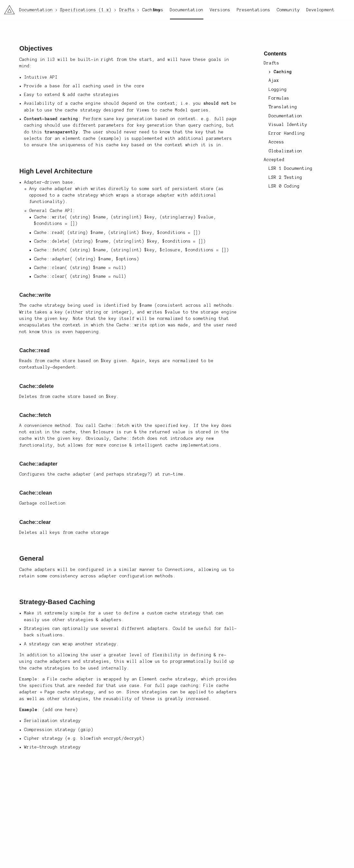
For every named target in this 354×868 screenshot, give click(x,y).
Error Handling (287, 133)
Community (288, 10)
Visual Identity (288, 125)
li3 (7, 8)
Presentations (254, 10)
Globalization (285, 151)
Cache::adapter (38, 464)
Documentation (187, 10)
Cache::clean (36, 493)
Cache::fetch (35, 415)
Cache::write (35, 295)
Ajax (274, 81)
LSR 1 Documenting (290, 169)
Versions (220, 10)
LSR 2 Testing (285, 178)
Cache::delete (37, 386)
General (32, 558)
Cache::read (34, 350)
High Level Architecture (56, 171)
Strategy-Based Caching (57, 602)
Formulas (279, 98)
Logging (278, 90)
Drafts (272, 63)
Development (321, 10)
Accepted (274, 160)
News (158, 10)
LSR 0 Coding (284, 186)
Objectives (36, 48)
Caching (283, 72)
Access (276, 142)
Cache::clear (35, 522)
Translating (283, 107)
